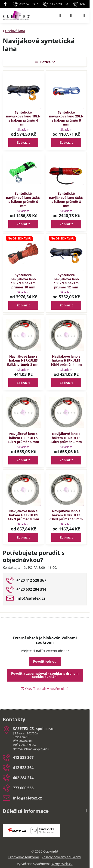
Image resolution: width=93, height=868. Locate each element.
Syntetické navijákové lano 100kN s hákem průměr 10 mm (23, 281)
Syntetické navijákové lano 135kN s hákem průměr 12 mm (66, 281)
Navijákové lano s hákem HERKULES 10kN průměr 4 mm (66, 360)
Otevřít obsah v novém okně (45, 689)
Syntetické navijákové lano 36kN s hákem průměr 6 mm (23, 200)
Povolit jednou (45, 661)
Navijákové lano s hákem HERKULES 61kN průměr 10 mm (66, 515)
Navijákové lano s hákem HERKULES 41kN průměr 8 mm (23, 515)
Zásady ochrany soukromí (61, 857)
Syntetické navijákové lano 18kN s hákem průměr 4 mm (23, 118)
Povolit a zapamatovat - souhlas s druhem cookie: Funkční (45, 675)
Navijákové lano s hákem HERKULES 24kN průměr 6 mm (66, 438)
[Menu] (84, 15)
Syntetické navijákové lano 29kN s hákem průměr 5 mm (66, 118)
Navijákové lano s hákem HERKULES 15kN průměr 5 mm (23, 438)
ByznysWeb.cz (62, 864)
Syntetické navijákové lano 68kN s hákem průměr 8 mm (66, 200)
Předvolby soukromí (24, 857)
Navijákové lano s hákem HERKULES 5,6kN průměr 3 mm (23, 360)
